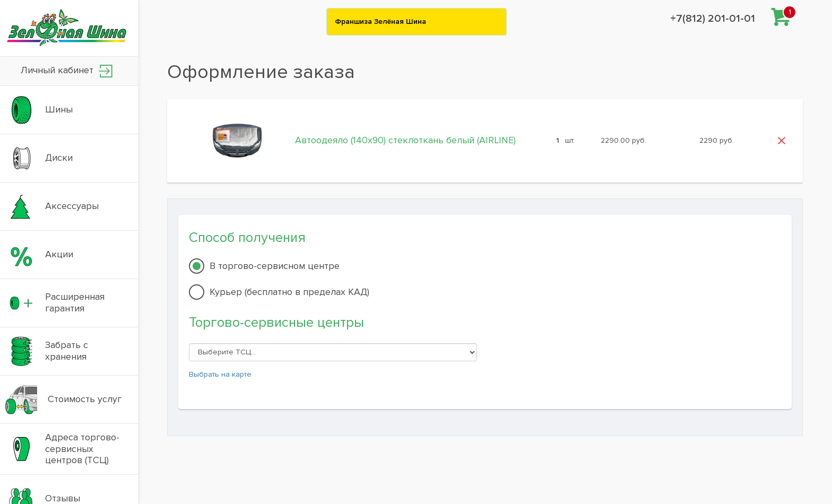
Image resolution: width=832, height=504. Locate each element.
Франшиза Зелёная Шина (380, 21)
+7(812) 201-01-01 (713, 19)
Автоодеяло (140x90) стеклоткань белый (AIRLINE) (405, 140)
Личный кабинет (67, 71)
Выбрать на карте (220, 374)
